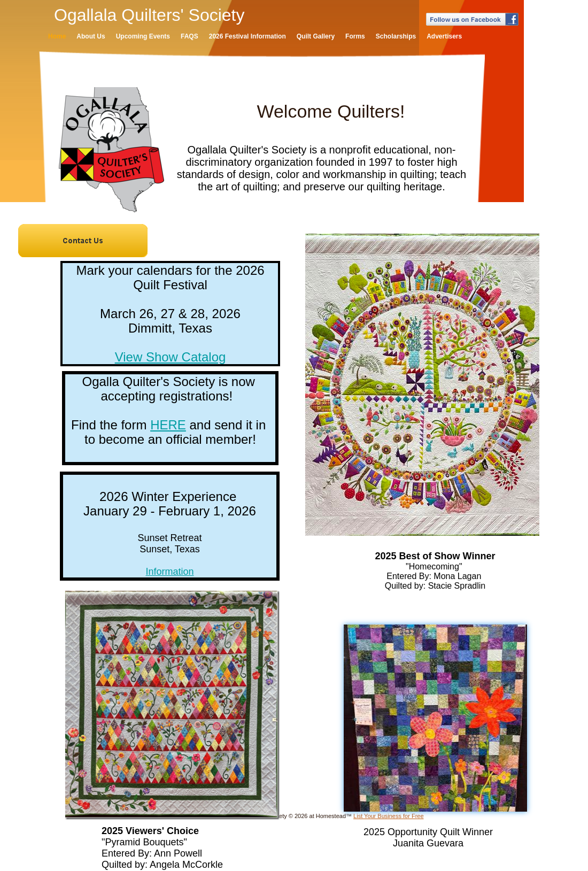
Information (169, 572)
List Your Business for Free (388, 816)
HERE (168, 425)
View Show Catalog (171, 357)
